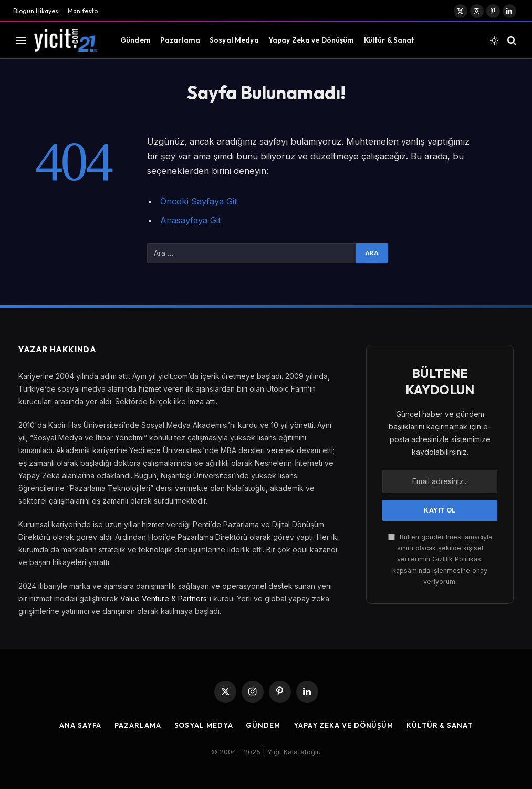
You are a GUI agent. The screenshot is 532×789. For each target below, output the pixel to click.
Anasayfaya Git (191, 220)
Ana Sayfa (80, 725)
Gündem (135, 40)
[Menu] (21, 40)
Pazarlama (180, 40)
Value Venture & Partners (164, 598)
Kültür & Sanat (389, 40)
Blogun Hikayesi (36, 11)
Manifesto (83, 11)
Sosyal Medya (234, 40)
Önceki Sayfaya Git (199, 201)
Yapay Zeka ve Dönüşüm (311, 40)
